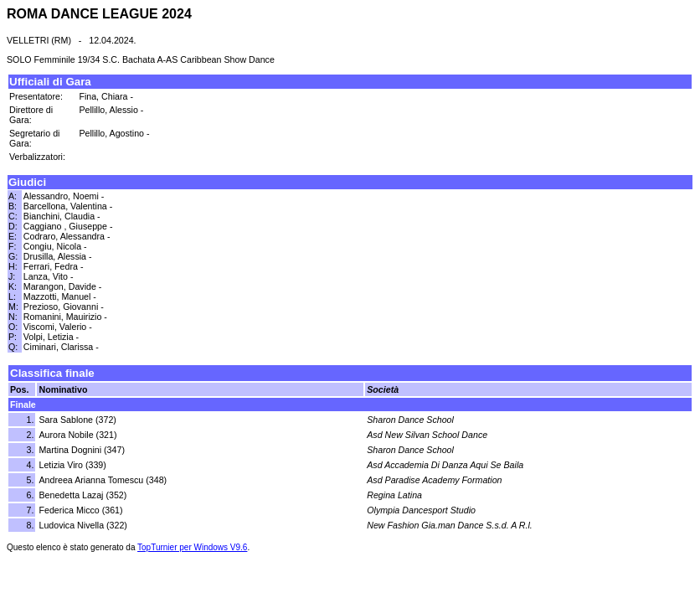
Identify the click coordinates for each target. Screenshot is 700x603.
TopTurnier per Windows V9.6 (192, 547)
